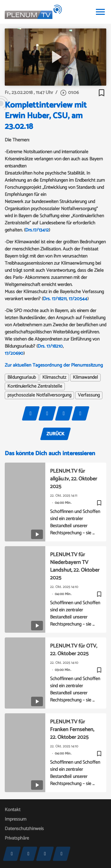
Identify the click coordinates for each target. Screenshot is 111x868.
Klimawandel (85, 378)
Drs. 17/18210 (50, 346)
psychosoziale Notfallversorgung (39, 395)
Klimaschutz (54, 378)
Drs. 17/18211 (55, 299)
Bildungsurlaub (22, 378)
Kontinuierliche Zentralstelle (35, 386)
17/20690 (14, 353)
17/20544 (78, 299)
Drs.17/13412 (37, 230)
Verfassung (89, 395)
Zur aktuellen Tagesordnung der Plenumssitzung (54, 365)
